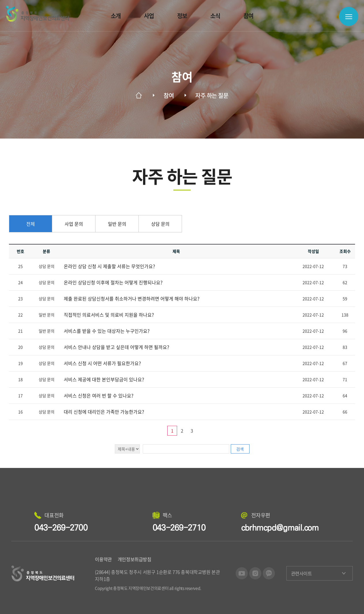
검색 (240, 449)
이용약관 (103, 559)
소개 (116, 16)
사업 (149, 16)
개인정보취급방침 (135, 559)
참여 (248, 16)
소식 (215, 16)
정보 (182, 16)
